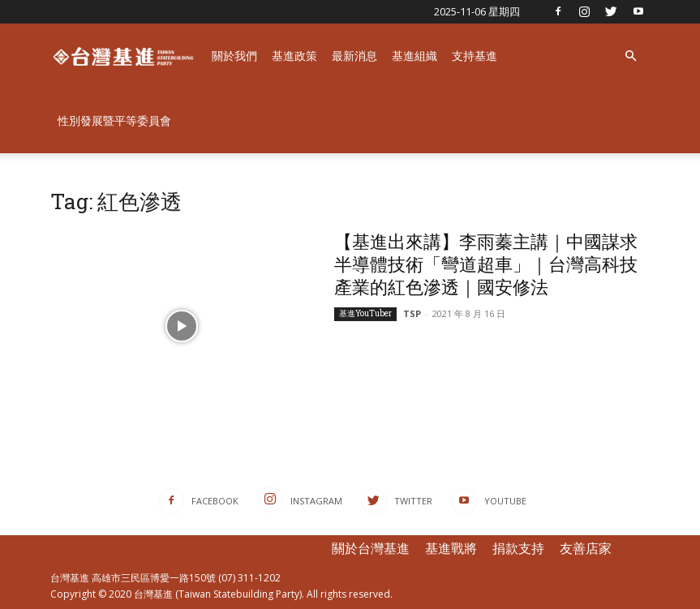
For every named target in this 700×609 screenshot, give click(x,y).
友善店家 (586, 548)
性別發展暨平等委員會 (114, 120)
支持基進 (475, 56)
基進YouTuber (365, 313)
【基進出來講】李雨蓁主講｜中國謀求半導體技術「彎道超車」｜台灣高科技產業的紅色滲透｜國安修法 (486, 264)
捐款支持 (518, 548)
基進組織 (414, 56)
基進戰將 (451, 548)
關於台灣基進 (371, 548)
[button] (631, 56)
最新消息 (354, 56)
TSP (412, 313)
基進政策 (294, 56)
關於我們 (234, 56)
